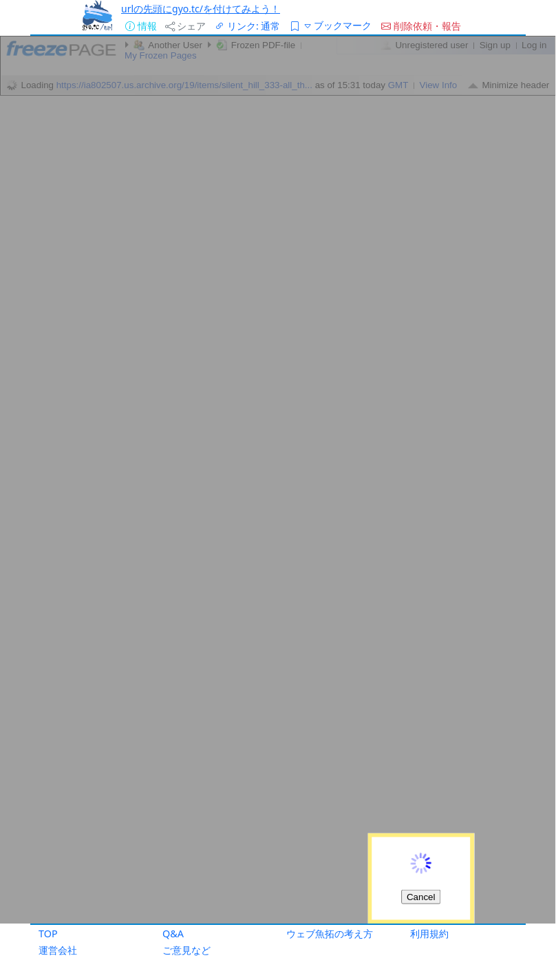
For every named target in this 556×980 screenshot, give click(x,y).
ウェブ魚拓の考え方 (330, 934)
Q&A (173, 934)
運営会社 (58, 950)
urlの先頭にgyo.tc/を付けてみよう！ (201, 9)
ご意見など (186, 950)
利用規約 (429, 934)
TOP (48, 934)
